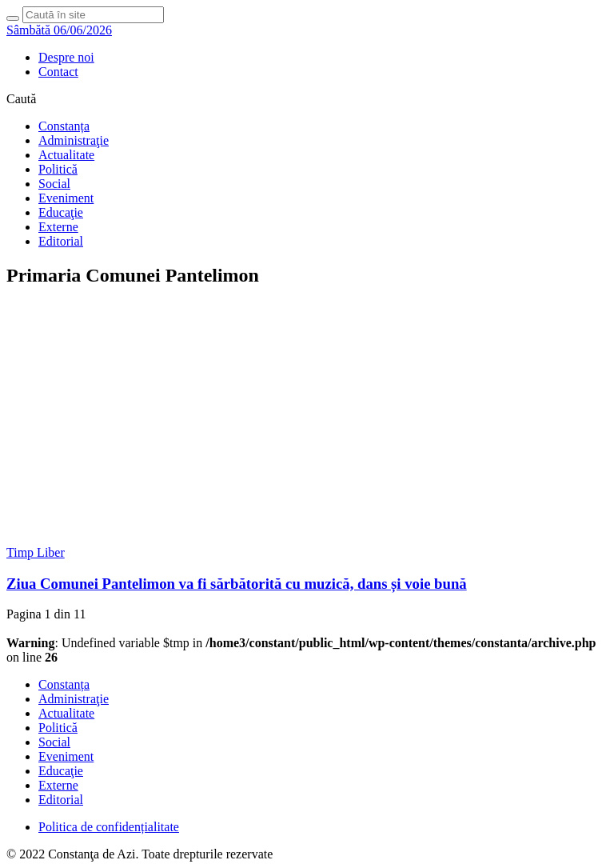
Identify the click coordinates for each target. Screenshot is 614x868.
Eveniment (66, 198)
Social (54, 184)
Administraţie (74, 140)
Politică (58, 169)
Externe (58, 227)
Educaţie (61, 212)
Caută (21, 99)
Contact (58, 72)
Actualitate (66, 155)
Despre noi (66, 57)
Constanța (64, 126)
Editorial (61, 241)
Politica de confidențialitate (109, 827)
